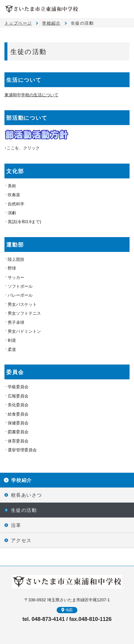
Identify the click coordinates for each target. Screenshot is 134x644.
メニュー (125, 9)
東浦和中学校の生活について (31, 95)
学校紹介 (51, 23)
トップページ (18, 23)
